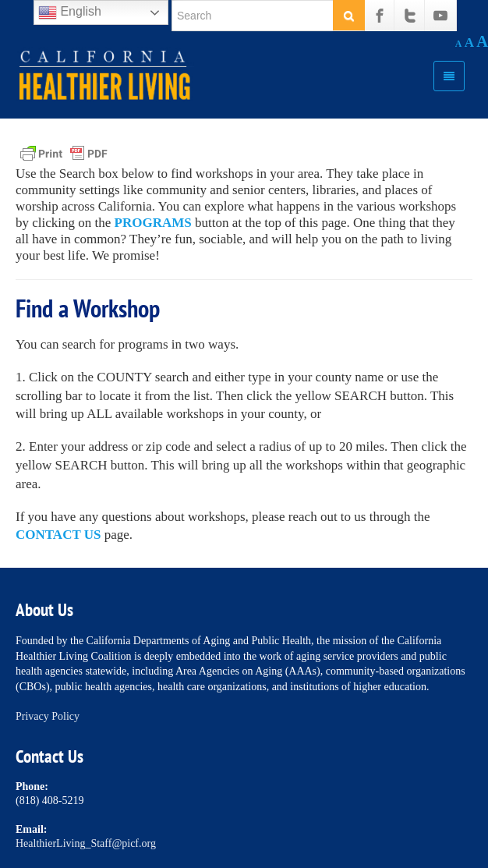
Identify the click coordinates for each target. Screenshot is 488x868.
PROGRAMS (153, 223)
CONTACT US (58, 535)
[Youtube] (440, 16)
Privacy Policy (48, 716)
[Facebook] (380, 16)
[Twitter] (410, 16)
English (70, 12)
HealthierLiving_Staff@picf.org (86, 843)
